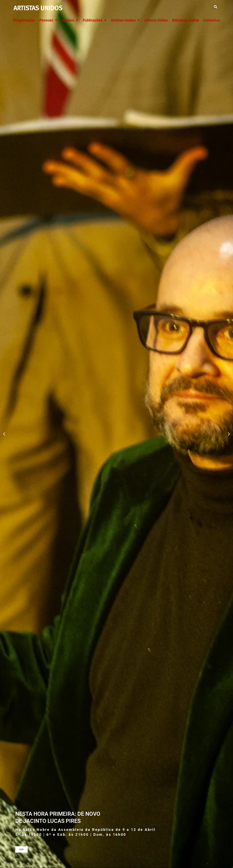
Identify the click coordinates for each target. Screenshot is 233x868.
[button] (215, 7)
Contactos (212, 20)
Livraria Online (156, 20)
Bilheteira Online (185, 20)
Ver (21, 849)
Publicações (95, 20)
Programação (24, 20)
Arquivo (70, 20)
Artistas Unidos (125, 20)
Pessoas (48, 20)
